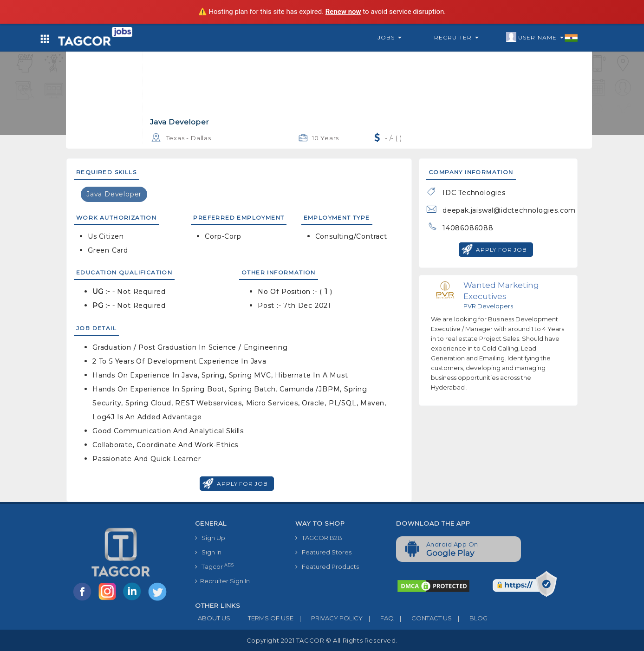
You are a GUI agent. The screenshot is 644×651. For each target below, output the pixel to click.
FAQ (378, 618)
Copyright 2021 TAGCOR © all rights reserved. (322, 640)
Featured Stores (323, 552)
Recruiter (456, 37)
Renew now (343, 12)
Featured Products (327, 566)
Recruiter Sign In (222, 581)
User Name (542, 38)
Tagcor (214, 566)
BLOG (470, 618)
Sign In (208, 552)
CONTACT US (423, 618)
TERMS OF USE (262, 618)
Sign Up (210, 538)
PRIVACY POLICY (328, 618)
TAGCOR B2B (319, 538)
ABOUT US (213, 618)
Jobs (390, 37)
